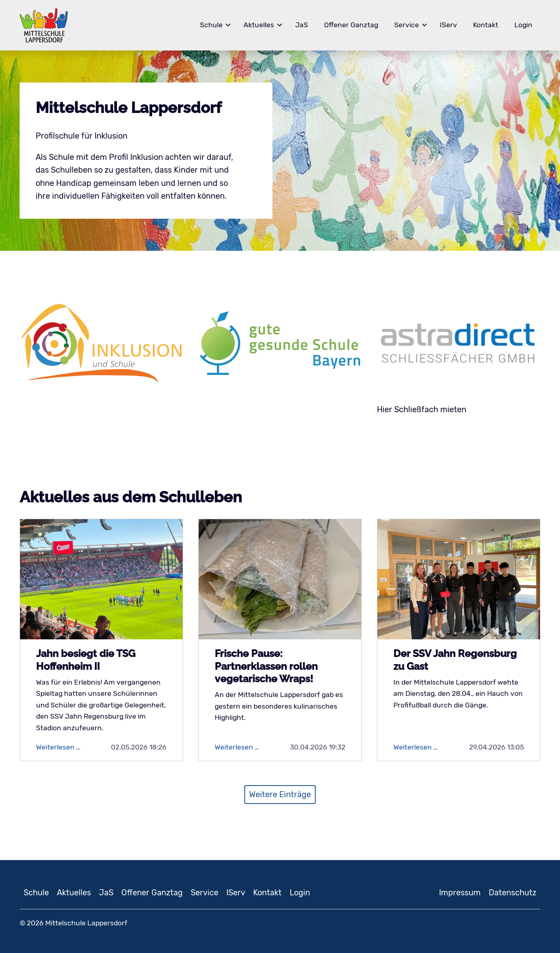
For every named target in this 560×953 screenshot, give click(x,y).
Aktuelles (259, 25)
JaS (302, 25)
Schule (211, 25)
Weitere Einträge (280, 794)
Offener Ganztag (351, 25)
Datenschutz (513, 893)
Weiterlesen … (64, 747)
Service (407, 25)
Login (523, 25)
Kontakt (486, 25)
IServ (448, 25)
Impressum (460, 893)
